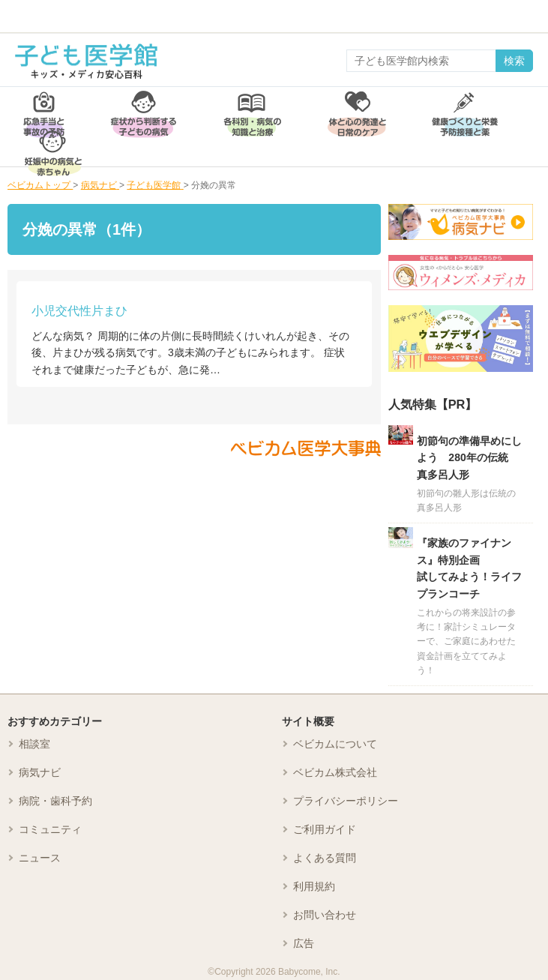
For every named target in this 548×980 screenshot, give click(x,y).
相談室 (34, 744)
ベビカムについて (335, 744)
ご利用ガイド (325, 829)
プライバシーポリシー (346, 801)
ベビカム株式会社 (335, 772)
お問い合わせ (325, 915)
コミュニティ (50, 829)
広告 (304, 943)
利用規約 (314, 886)
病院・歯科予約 (55, 801)
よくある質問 (325, 858)
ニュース (40, 858)
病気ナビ (40, 772)
